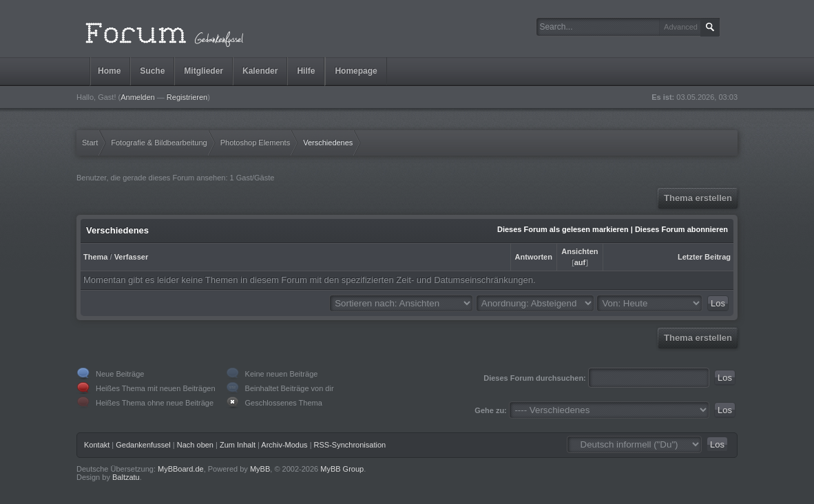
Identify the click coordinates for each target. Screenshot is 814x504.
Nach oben (195, 445)
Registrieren (187, 97)
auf (580, 262)
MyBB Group (342, 469)
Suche (152, 71)
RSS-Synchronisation (350, 445)
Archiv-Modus (284, 445)
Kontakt (97, 445)
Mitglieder (203, 71)
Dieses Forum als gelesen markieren (563, 229)
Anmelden (138, 97)
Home (109, 71)
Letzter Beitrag (704, 257)
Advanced (681, 27)
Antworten (534, 257)
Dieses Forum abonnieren (681, 229)
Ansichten (580, 251)
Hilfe (306, 71)
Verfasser (132, 257)
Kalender (260, 71)
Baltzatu (126, 477)
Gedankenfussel (143, 445)
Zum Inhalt (238, 445)
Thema (95, 257)
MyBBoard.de (181, 469)
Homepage (356, 71)
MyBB (260, 469)
